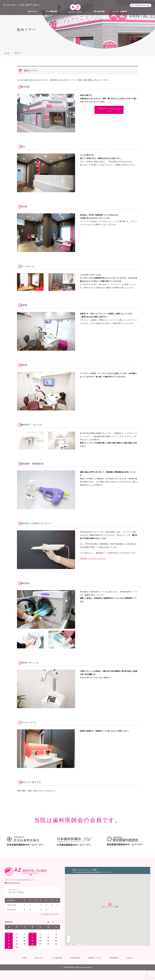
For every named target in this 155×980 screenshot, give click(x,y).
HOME (25, 958)
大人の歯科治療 (51, 11)
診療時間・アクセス (95, 958)
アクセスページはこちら (109, 109)
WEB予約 (142, 5)
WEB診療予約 (114, 958)
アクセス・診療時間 (120, 11)
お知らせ (130, 958)
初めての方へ (33, 11)
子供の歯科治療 (99, 11)
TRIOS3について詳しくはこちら (93, 558)
